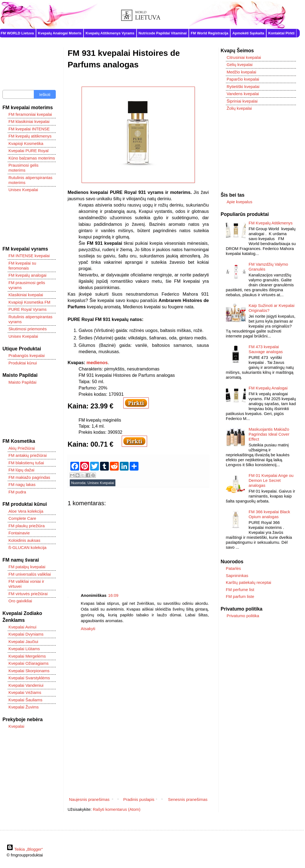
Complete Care (22, 518)
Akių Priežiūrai (22, 448)
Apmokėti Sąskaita (248, 33)
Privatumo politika (243, 616)
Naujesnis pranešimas (89, 799)
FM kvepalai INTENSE (29, 129)
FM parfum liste (240, 596)
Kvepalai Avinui (22, 627)
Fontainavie (19, 533)
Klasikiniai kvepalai (26, 295)
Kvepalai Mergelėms (27, 656)
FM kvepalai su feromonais (22, 266)
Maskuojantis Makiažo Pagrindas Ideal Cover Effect (269, 434)
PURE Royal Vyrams (28, 309)
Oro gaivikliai (20, 601)
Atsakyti (88, 629)
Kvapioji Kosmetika (26, 143)
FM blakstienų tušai (26, 463)
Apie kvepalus (239, 202)
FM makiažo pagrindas (29, 477)
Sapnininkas (237, 576)
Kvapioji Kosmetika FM (30, 302)
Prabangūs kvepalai (27, 355)
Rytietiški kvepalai (243, 86)
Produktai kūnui (23, 363)
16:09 (113, 595)
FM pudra (17, 492)
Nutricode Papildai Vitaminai (163, 33)
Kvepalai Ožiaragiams (29, 663)
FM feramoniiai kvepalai (30, 114)
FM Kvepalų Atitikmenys (271, 223)
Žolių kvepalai (239, 108)
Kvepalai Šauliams (25, 700)
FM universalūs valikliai (30, 574)
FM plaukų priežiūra (27, 526)
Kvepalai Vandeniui (26, 685)
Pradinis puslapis (139, 799)
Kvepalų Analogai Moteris (60, 33)
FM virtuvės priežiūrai (28, 594)
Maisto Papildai (23, 382)
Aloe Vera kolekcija (26, 511)
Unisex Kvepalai (101, 483)
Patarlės (233, 568)
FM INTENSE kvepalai (29, 256)
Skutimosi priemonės (28, 329)
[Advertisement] (138, 545)
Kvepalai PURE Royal (29, 151)
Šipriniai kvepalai (242, 101)
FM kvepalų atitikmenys (30, 136)
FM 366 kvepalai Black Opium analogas (269, 514)
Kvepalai (16, 726)
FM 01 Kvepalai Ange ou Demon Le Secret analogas (271, 480)
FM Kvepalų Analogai (268, 388)
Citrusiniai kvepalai (244, 57)
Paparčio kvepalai (243, 79)
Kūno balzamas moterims (32, 158)
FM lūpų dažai (21, 470)
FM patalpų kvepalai (27, 567)
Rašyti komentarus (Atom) (117, 809)
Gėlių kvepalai (240, 64)
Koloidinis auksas (24, 540)
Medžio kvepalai (242, 72)
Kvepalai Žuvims (24, 707)
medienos (97, 362)
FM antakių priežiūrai (28, 455)
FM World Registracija (209, 33)
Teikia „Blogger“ (25, 849)
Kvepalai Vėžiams (25, 692)
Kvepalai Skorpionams (29, 671)
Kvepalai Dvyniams (26, 634)
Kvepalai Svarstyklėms (29, 678)
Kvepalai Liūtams (24, 649)
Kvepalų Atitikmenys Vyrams (110, 33)
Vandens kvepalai (243, 94)
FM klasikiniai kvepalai (29, 121)
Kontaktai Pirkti (281, 33)
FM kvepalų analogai (27, 275)
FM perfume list (240, 590)
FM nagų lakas (22, 484)
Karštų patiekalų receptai (249, 582)
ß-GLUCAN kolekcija (27, 547)
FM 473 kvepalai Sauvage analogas (266, 349)
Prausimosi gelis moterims (23, 168)
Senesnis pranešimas (188, 799)
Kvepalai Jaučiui (23, 642)
